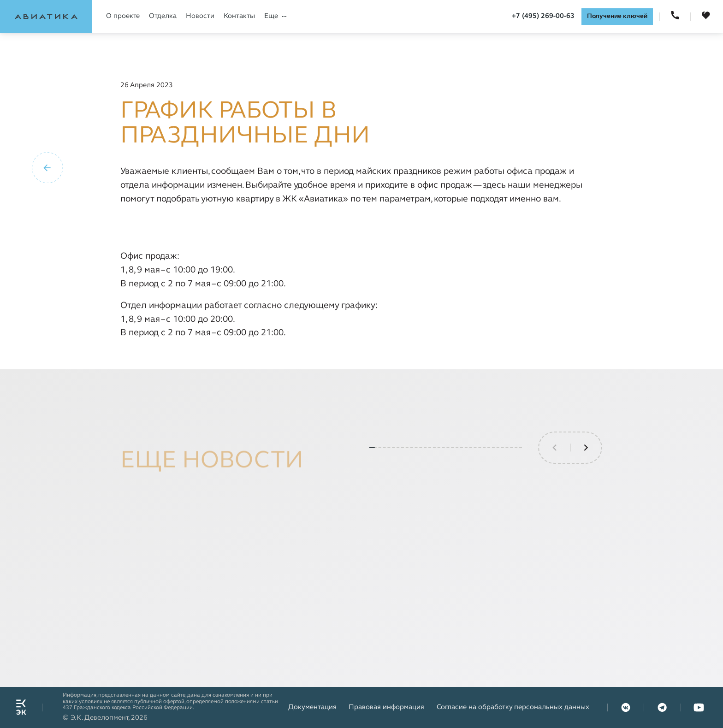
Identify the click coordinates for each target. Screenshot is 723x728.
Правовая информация (386, 707)
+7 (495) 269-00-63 (543, 16)
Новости (200, 16)
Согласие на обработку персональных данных (513, 707)
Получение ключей (617, 16)
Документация (312, 707)
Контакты (239, 16)
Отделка (163, 16)
